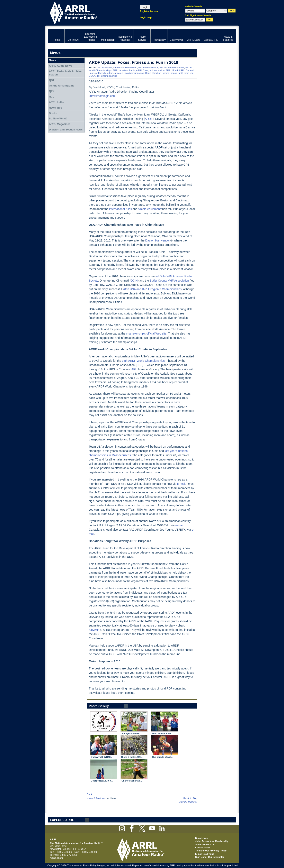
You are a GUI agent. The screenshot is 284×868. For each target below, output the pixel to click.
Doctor (53, 113)
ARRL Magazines (60, 124)
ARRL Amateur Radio (124, 70)
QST (52, 80)
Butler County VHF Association (169, 281)
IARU (134, 369)
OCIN (134, 281)
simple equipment (149, 209)
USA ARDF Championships (103, 76)
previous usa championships (129, 73)
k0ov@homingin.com (102, 96)
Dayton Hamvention (158, 240)
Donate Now (202, 838)
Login (145, 7)
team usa (189, 73)
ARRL (88, 12)
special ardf (177, 73)
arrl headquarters (104, 73)
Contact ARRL (203, 848)
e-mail (181, 484)
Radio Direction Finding (157, 73)
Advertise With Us (205, 844)
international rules (121, 209)
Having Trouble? (188, 802)
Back (90, 794)
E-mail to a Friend (205, 854)
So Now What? (58, 118)
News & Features (96, 798)
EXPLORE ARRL (62, 820)
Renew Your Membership (215, 841)
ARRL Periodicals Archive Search (65, 73)
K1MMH (94, 630)
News (52, 60)
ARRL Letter (57, 102)
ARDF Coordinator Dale (172, 67)
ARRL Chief (142, 70)
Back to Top (190, 798)
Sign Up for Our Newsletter (210, 857)
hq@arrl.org (56, 858)
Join (198, 841)
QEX (52, 91)
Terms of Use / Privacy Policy (211, 851)
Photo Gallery (99, 706)
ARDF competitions (148, 67)
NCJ (52, 97)
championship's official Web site (146, 334)
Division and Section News (66, 130)
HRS (140, 365)
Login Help (146, 17)
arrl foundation (157, 70)
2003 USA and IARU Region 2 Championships (152, 289)
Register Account (149, 11)
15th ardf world (104, 67)
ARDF (149, 119)
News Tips (55, 108)
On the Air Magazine (62, 86)
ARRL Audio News (60, 66)
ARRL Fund (172, 70)
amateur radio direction (125, 67)
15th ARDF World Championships (143, 361)
